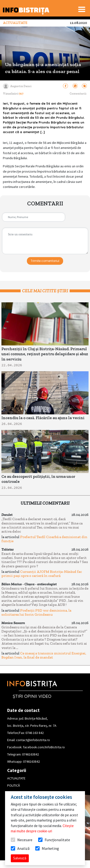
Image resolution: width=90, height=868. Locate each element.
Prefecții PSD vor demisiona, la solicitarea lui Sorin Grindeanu (36, 612)
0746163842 (30, 754)
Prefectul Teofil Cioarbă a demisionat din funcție (44, 539)
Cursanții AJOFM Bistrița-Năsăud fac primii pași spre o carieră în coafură (42, 574)
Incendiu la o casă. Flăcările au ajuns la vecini (43, 418)
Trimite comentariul (45, 261)
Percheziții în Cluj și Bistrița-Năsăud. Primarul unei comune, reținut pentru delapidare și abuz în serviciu (45, 354)
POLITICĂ (14, 785)
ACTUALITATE (16, 778)
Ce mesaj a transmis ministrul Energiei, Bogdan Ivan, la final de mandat (44, 655)
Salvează (20, 858)
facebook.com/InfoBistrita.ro (44, 747)
